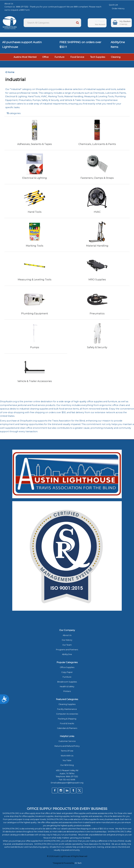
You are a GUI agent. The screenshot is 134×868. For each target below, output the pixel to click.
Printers (67, 691)
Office (45, 57)
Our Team (67, 645)
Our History (67, 640)
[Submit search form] (77, 23)
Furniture (59, 57)
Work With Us (67, 756)
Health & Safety (67, 687)
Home (10, 72)
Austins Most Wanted (25, 57)
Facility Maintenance (67, 709)
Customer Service (67, 741)
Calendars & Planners (67, 728)
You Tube (67, 760)
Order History (116, 8)
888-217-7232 (72, 776)
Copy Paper (67, 672)
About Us (9, 4)
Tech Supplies (98, 57)
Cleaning (116, 57)
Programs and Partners (67, 650)
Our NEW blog (67, 765)
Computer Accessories (67, 714)
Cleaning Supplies (67, 704)
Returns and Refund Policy (67, 746)
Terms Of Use (67, 751)
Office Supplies (67, 667)
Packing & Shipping (67, 719)
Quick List (111, 5)
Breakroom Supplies (67, 682)
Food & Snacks (67, 723)
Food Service (77, 57)
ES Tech (78, 863)
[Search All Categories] (52, 23)
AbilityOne (67, 654)
